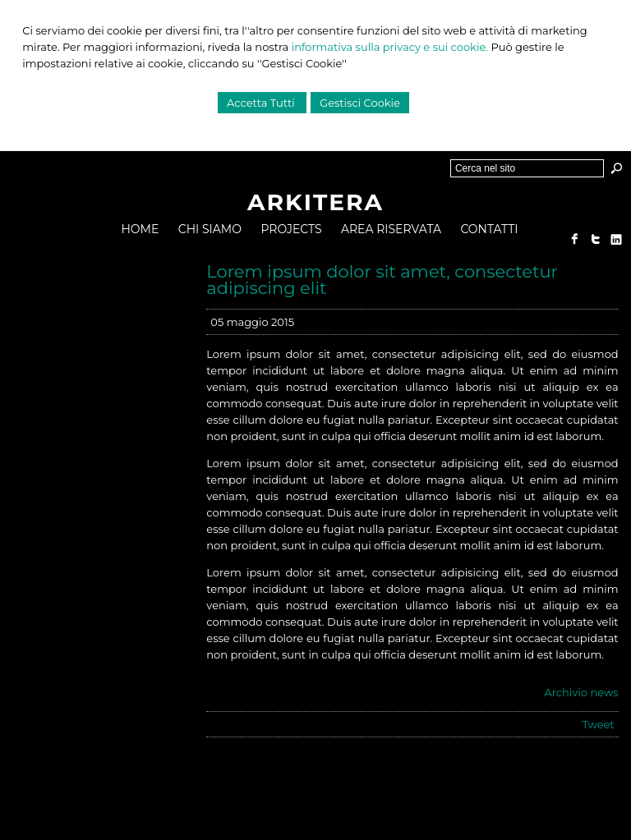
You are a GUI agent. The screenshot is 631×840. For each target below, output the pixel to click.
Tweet (598, 724)
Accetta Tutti (262, 103)
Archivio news (581, 692)
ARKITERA (315, 202)
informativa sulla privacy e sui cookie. (390, 47)
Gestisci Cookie (360, 103)
